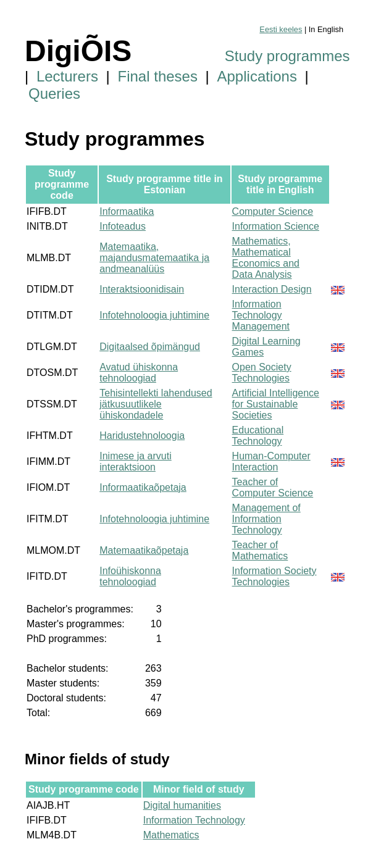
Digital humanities (182, 805)
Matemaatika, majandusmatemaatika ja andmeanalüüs (154, 258)
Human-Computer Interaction (271, 461)
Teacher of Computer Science (273, 487)
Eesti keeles (281, 29)
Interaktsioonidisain (142, 289)
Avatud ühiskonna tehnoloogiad (139, 373)
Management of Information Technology (266, 519)
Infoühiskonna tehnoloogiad (130, 576)
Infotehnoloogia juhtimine (154, 315)
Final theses (158, 76)
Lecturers (67, 76)
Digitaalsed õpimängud (150, 347)
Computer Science (273, 211)
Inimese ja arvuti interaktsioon (136, 461)
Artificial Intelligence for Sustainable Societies (276, 404)
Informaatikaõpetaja (143, 487)
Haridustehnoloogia (142, 436)
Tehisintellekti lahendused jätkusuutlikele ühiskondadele (156, 404)
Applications (257, 76)
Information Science (276, 226)
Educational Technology (258, 436)
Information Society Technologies (274, 576)
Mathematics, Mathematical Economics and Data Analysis (266, 258)
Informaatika (127, 211)
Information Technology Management (261, 315)
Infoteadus (123, 226)
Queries (54, 94)
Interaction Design (272, 289)
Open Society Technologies (262, 373)
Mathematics (171, 835)
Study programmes (287, 56)
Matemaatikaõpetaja (144, 550)
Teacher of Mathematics (260, 550)
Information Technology (194, 820)
